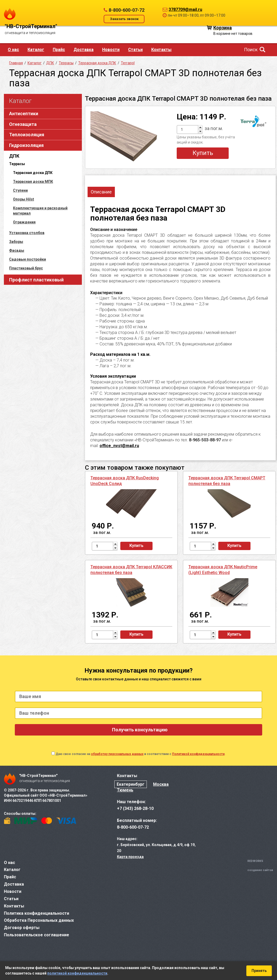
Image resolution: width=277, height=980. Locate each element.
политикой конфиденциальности (77, 973)
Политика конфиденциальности (37, 913)
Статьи (135, 50)
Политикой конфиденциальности (198, 754)
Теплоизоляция (27, 135)
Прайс (59, 50)
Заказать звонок (124, 19)
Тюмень (125, 790)
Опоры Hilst (24, 199)
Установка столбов (27, 233)
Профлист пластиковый (36, 280)
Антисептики (24, 114)
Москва (161, 784)
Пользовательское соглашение (37, 935)
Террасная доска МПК (33, 182)
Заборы (16, 242)
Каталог (36, 50)
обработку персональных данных (117, 754)
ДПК (14, 156)
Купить (203, 153)
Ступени (20, 190)
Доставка (84, 50)
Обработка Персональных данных (39, 920)
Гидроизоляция (26, 145)
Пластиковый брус (26, 268)
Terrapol (128, 63)
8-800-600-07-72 (127, 10)
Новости (111, 50)
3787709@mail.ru (185, 9)
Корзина (223, 27)
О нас (13, 50)
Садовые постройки (28, 259)
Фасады (17, 250)
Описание (101, 192)
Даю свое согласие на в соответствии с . (141, 754)
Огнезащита (23, 124)
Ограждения (24, 222)
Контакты (161, 50)
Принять (259, 971)
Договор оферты (22, 928)
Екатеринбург (131, 784)
